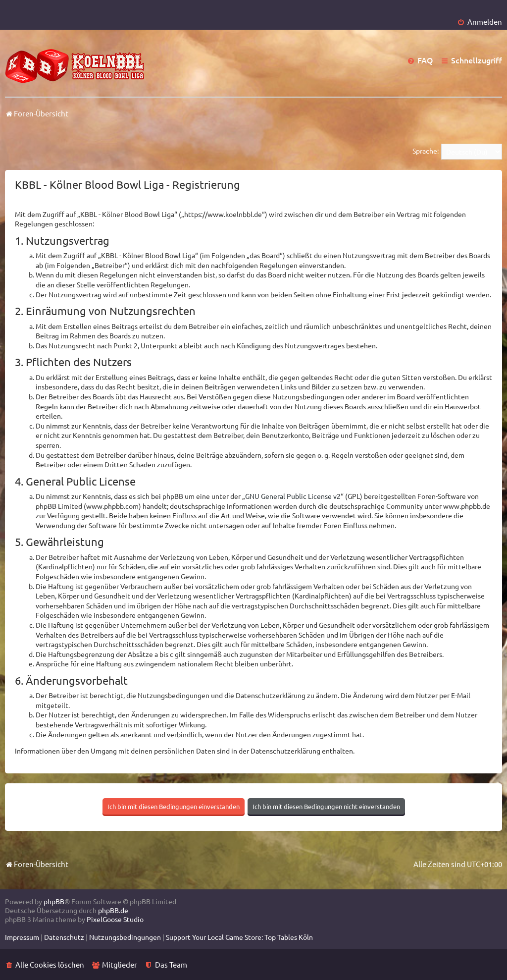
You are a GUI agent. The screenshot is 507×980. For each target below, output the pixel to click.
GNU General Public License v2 (293, 496)
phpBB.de (113, 910)
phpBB (54, 901)
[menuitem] (480, 22)
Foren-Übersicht (37, 864)
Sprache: (426, 151)
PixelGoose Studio (115, 919)
